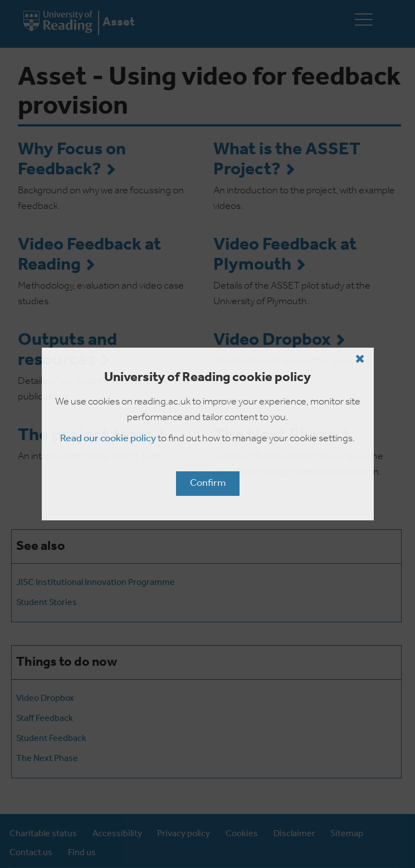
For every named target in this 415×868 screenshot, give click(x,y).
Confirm (208, 483)
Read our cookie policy (108, 439)
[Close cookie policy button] (360, 359)
